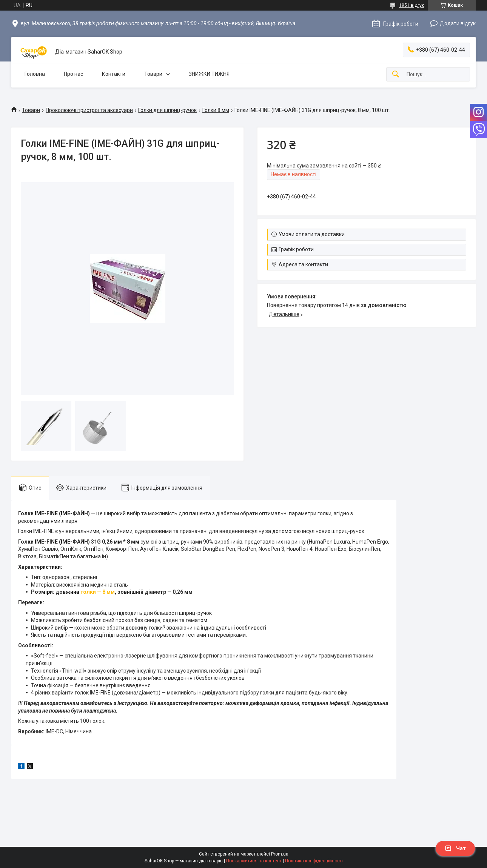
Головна (35, 74)
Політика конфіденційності (314, 861)
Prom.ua (280, 854)
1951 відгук (411, 5)
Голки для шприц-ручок (167, 110)
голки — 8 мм (98, 592)
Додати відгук (458, 23)
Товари (153, 74)
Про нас (73, 74)
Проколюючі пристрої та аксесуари (89, 110)
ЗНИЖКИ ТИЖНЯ (209, 74)
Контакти (114, 74)
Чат (455, 848)
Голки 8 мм (216, 110)
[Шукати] (396, 75)
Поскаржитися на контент (254, 861)
